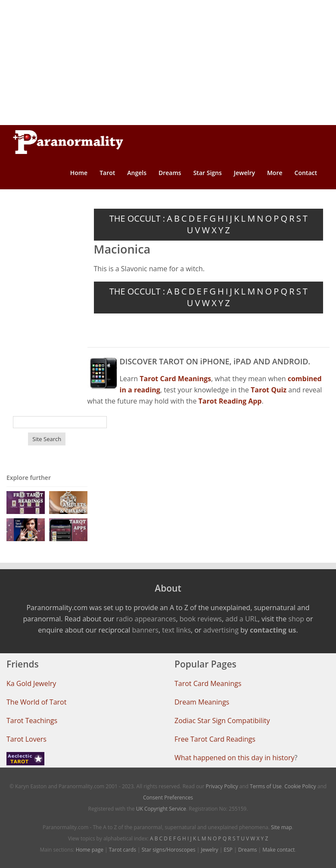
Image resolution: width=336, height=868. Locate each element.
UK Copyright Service (161, 809)
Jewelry (244, 173)
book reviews (201, 619)
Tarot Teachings (32, 721)
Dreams (170, 173)
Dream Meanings (202, 702)
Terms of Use (266, 786)
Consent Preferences (168, 797)
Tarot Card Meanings (208, 683)
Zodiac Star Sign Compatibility (222, 721)
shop (296, 619)
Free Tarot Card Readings (215, 739)
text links (176, 630)
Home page (90, 850)
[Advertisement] (168, 63)
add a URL (242, 619)
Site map (282, 827)
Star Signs (208, 173)
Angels (137, 173)
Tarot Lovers (26, 739)
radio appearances (146, 619)
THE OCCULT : (137, 218)
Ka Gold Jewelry (31, 683)
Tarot (107, 173)
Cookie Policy (300, 786)
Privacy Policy (222, 786)
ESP (228, 850)
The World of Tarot (36, 702)
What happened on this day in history (235, 758)
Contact (306, 173)
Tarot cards (123, 850)
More (275, 173)
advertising (221, 630)
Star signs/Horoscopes (169, 850)
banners (145, 630)
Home (79, 173)
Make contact (278, 850)
